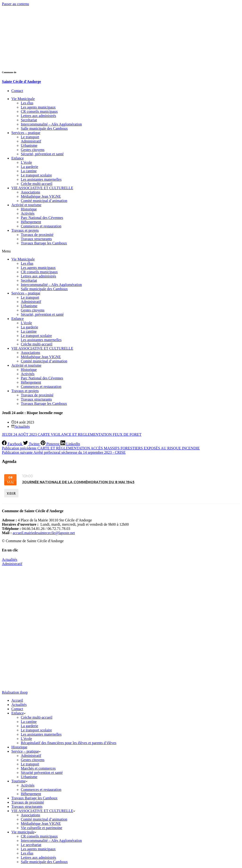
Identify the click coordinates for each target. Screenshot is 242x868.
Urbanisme (29, 145)
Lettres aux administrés (38, 116)
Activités (28, 213)
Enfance (17, 158)
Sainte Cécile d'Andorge (21, 82)
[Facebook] (13, 444)
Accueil (17, 701)
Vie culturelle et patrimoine (41, 828)
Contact (17, 709)
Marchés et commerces (38, 769)
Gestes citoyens (33, 150)
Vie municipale (24, 832)
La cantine (29, 171)
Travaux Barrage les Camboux (44, 243)
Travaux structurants (36, 239)
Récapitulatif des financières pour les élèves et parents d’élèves (69, 743)
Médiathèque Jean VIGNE (41, 196)
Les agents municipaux (38, 107)
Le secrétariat (31, 845)
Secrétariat (29, 120)
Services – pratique (26, 133)
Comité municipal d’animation (44, 201)
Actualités (22, 426)
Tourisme (19, 781)
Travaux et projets (25, 230)
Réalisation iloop (15, 693)
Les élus (27, 103)
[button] (121, 251)
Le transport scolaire (36, 175)
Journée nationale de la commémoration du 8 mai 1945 (78, 482)
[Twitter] (32, 444)
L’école (26, 162)
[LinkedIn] (70, 444)
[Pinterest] (51, 444)
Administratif (31, 141)
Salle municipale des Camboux (44, 128)
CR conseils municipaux (39, 111)
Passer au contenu (15, 4)
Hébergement (31, 222)
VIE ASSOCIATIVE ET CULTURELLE (42, 188)
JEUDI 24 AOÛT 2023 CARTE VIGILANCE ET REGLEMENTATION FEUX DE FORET (72, 434)
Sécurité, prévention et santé (42, 154)
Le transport (30, 137)
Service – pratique (26, 752)
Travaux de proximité (37, 235)
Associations (30, 192)
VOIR (12, 492)
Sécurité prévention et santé (42, 773)
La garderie (29, 167)
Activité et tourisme (26, 205)
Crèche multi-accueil (37, 184)
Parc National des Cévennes (42, 218)
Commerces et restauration (41, 226)
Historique (29, 209)
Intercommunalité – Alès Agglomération (51, 124)
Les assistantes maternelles (41, 179)
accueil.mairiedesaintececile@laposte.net (44, 533)
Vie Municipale (23, 99)
